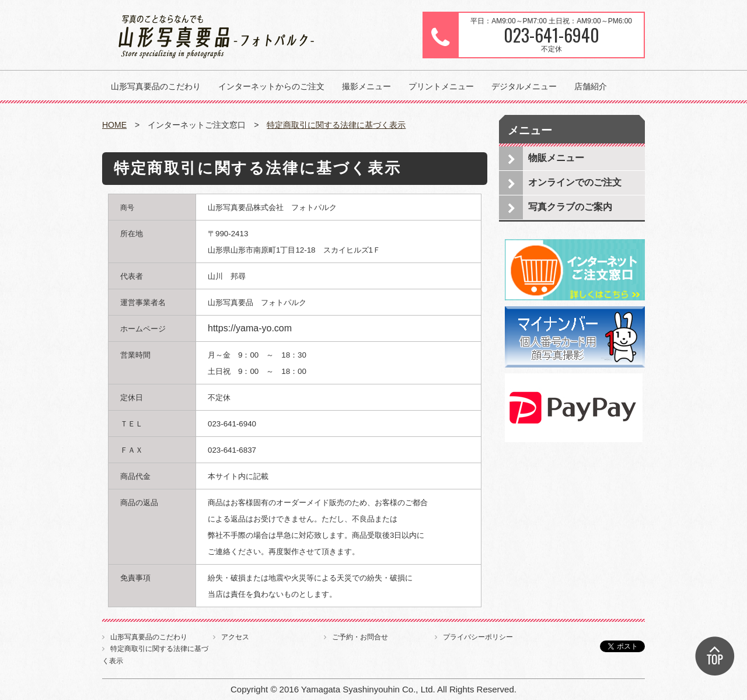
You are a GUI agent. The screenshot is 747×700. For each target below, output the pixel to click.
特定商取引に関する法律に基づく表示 (336, 125)
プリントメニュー (441, 86)
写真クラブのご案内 (570, 207)
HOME (114, 125)
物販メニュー (556, 158)
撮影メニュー (366, 86)
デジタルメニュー (524, 86)
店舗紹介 (591, 86)
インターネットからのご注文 (271, 86)
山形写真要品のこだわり (156, 86)
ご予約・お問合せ (360, 637)
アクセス (235, 637)
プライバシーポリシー (478, 637)
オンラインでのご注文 (575, 182)
